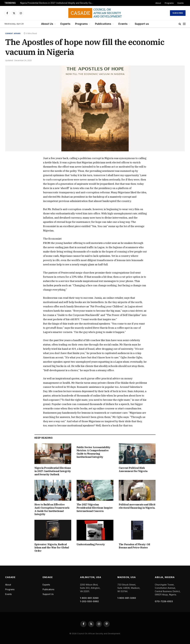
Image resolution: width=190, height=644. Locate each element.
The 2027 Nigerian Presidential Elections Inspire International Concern (95, 508)
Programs (169, 3)
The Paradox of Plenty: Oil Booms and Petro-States (134, 546)
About (158, 3)
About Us (47, 24)
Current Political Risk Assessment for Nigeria (133, 470)
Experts (65, 24)
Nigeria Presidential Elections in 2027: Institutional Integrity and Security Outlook (57, 3)
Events (181, 3)
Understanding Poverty (91, 544)
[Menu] (184, 24)
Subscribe (178, 13)
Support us (142, 24)
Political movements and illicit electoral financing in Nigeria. (137, 506)
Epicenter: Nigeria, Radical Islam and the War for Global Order (52, 548)
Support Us (48, 594)
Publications (103, 24)
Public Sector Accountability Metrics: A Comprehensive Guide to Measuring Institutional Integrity (94, 452)
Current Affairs (13, 34)
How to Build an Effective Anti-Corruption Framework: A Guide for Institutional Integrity (52, 509)
